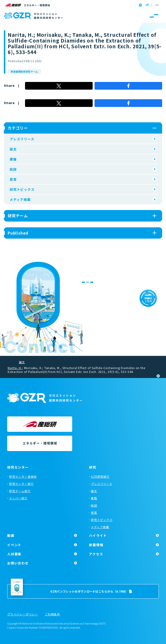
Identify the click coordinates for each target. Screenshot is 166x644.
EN (157, 5)
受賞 (13, 179)
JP (147, 5)
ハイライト (98, 535)
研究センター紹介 (21, 484)
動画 (11, 535)
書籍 (13, 159)
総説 (13, 169)
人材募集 (14, 554)
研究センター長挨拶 (23, 477)
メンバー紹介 (18, 498)
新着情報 (96, 545)
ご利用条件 (52, 614)
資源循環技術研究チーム (24, 71)
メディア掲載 (20, 199)
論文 (13, 149)
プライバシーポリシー (23, 614)
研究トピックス (22, 189)
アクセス (96, 554)
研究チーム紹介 (20, 491)
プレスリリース (22, 139)
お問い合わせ (18, 563)
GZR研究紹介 (100, 477)
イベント (14, 545)
